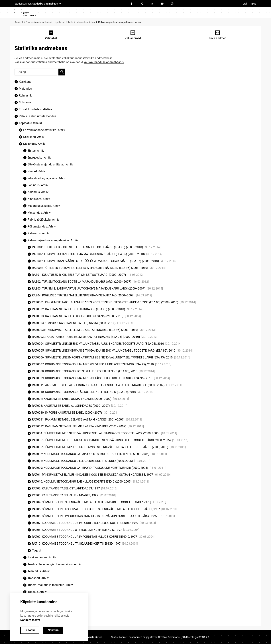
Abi (245, 4)
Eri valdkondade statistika (35, 109)
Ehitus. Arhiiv (36, 151)
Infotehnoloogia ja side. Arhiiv (47, 178)
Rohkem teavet (30, 620)
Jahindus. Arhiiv (38, 185)
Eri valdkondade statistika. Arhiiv (44, 130)
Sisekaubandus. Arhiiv (42, 557)
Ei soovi (30, 630)
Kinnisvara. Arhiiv (39, 199)
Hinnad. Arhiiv (37, 171)
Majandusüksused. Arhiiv (44, 206)
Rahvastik (25, 96)
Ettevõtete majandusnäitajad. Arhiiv (50, 164)
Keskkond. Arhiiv (34, 137)
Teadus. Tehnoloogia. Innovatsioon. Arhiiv (54, 564)
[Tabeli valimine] (51, 35)
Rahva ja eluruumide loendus (37, 116)
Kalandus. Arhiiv (38, 192)
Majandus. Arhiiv (86, 22)
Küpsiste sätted (93, 637)
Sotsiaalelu (26, 102)
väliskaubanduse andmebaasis (104, 62)
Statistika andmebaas (38, 22)
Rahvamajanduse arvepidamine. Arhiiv (120, 22)
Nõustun (53, 630)
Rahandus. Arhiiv (38, 233)
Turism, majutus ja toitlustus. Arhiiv (50, 585)
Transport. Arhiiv (38, 578)
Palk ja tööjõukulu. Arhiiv (43, 220)
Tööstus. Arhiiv (37, 592)
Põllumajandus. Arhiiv (42, 226)
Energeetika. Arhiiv (39, 158)
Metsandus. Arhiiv (39, 213)
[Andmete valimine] (133, 35)
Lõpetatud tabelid (64, 22)
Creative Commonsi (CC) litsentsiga (184, 637)
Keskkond (25, 82)
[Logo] (25, 13)
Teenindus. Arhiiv (39, 571)
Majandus (25, 89)
